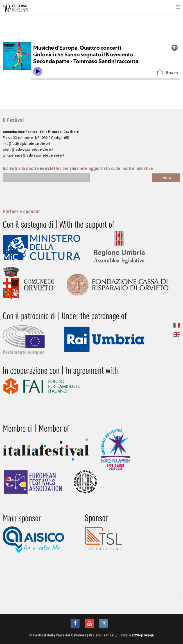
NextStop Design (142, 635)
